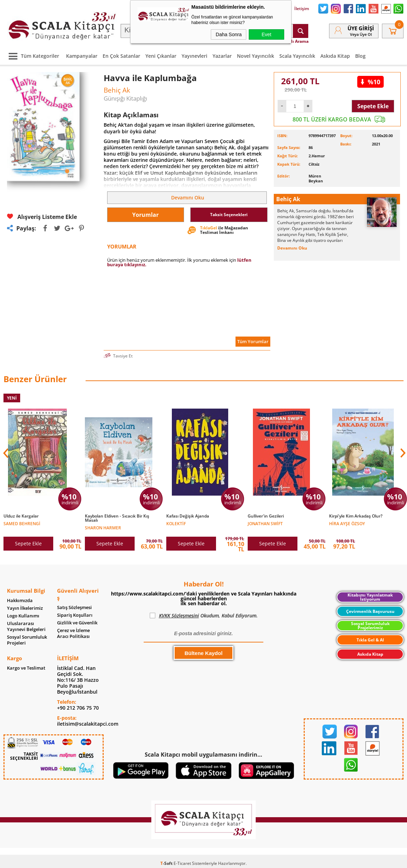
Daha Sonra (229, 34)
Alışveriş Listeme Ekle (42, 217)
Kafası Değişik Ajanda (188, 516)
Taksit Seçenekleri (229, 215)
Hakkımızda (20, 601)
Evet (266, 34)
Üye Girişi (361, 28)
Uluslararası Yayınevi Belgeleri (26, 626)
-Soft (167, 863)
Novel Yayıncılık (256, 56)
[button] (402, 453)
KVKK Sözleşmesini (179, 616)
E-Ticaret (182, 863)
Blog (360, 56)
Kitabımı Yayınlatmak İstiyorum (370, 597)
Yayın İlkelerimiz (25, 608)
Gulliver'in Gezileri (266, 516)
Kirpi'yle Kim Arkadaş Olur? (356, 516)
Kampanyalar (82, 56)
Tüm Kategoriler (32, 56)
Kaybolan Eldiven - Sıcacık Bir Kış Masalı (117, 518)
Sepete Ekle (373, 106)
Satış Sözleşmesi (74, 607)
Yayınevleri (194, 56)
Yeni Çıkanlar (161, 56)
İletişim (297, 9)
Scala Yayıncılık (297, 56)
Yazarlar (222, 56)
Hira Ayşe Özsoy (347, 523)
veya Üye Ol (361, 34)
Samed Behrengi (22, 523)
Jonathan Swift (265, 523)
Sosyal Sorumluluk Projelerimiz (370, 626)
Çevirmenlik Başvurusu (370, 611)
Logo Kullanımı (23, 616)
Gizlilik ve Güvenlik (77, 623)
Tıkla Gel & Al (370, 640)
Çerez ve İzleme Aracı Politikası (73, 633)
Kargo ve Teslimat (26, 668)
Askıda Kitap (335, 56)
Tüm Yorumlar (253, 341)
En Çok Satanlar (121, 56)
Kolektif (176, 523)
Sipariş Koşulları (75, 615)
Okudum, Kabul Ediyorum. (204, 616)
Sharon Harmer (103, 527)
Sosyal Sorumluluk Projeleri (27, 640)
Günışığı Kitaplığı (125, 98)
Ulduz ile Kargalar (21, 516)
